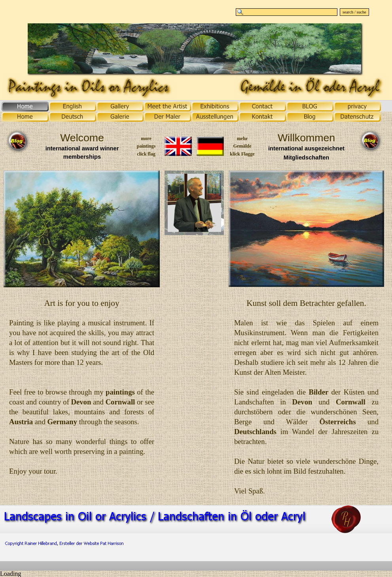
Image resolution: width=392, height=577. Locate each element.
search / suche (354, 12)
